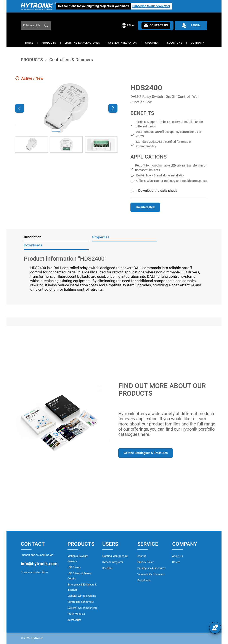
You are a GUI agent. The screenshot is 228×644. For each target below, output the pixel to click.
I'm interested (145, 207)
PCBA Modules (76, 614)
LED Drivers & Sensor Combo (79, 576)
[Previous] (20, 108)
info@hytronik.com (39, 564)
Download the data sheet (157, 191)
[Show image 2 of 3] (66, 130)
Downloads (144, 580)
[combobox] (31, 25)
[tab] (56, 237)
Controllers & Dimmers (81, 602)
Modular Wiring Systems (82, 596)
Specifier (107, 568)
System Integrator (113, 562)
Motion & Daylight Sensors (78, 559)
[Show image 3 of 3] (77, 130)
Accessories (74, 620)
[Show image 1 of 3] (56, 130)
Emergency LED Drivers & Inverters (82, 587)
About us (177, 556)
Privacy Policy (146, 562)
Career (176, 562)
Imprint (142, 556)
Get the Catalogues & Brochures (146, 453)
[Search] (46, 25)
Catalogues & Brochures (151, 568)
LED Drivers (74, 567)
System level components (82, 608)
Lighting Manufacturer (115, 556)
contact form (40, 572)
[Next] (113, 108)
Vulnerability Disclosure (151, 574)
